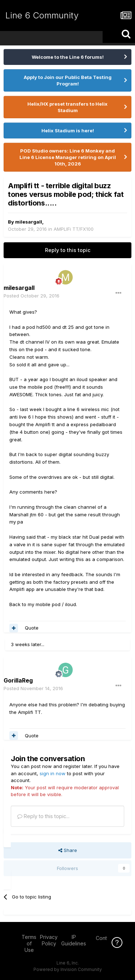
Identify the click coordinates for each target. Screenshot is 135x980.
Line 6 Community (42, 15)
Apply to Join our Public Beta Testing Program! (68, 80)
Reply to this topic (68, 250)
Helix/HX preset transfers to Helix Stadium (67, 107)
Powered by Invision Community (68, 969)
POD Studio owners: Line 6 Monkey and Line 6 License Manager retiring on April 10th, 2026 (68, 157)
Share (68, 850)
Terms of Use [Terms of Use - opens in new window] (29, 943)
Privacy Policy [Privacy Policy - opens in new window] (49, 940)
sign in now (53, 773)
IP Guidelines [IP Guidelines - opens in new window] (74, 940)
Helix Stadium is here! (68, 131)
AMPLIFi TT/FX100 (74, 229)
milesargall (29, 222)
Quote (32, 628)
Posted (31, 296)
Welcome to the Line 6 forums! (68, 57)
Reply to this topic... (43, 816)
